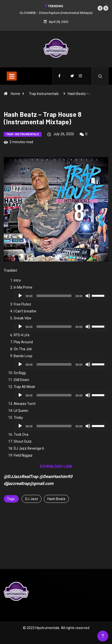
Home (15, 94)
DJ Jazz (32, 499)
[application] (61, 296)
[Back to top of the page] (103, 636)
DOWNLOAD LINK (56, 466)
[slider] (54, 296)
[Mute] (88, 296)
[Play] (20, 296)
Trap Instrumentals (44, 94)
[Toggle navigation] (12, 76)
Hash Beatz (56, 499)
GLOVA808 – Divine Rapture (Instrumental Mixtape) (56, 13)
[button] (100, 8)
